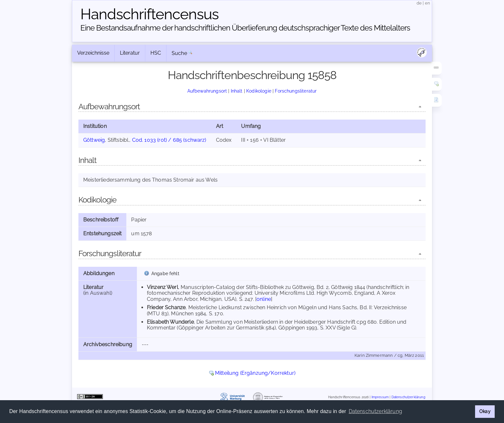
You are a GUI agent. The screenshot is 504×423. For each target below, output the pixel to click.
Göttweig (94, 140)
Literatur (130, 53)
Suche (179, 53)
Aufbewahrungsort (207, 91)
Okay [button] (485, 411)
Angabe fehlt (165, 273)
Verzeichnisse (93, 53)
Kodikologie (259, 91)
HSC (156, 53)
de (419, 3)
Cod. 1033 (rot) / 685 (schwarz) (169, 140)
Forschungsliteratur (296, 91)
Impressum (380, 397)
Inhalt (237, 91)
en (428, 3)
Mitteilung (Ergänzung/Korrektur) (255, 373)
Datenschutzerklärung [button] (375, 411)
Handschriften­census (149, 14)
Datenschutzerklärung (408, 397)
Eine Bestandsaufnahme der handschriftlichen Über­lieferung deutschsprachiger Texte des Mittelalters (245, 28)
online (264, 299)
